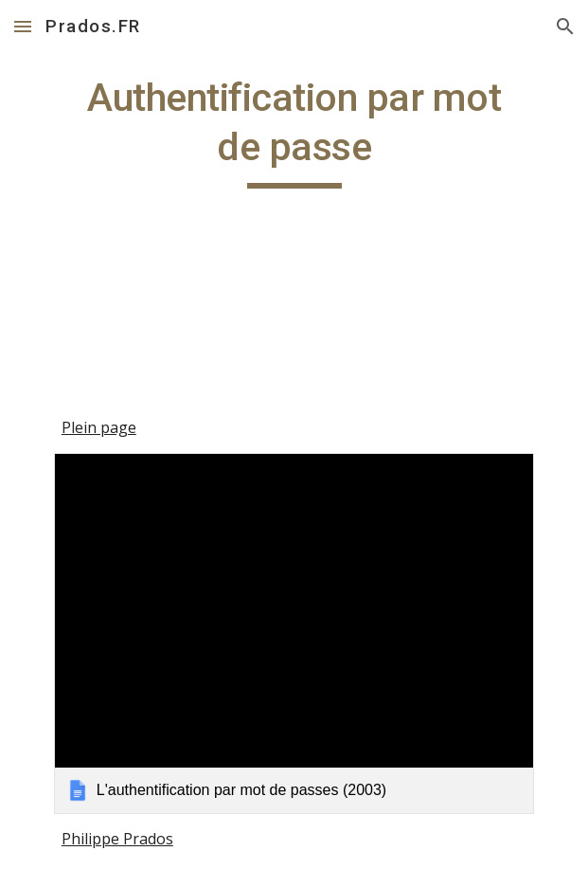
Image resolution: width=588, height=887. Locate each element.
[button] (23, 26)
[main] (294, 131)
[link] (294, 633)
